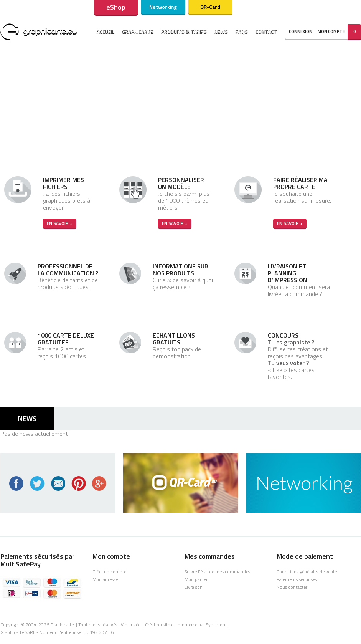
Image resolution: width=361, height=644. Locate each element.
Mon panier (196, 579)
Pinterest (79, 483)
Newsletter (58, 483)
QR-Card (210, 7)
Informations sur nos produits (180, 270)
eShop (116, 7)
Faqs (241, 31)
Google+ (99, 483)
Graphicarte (137, 31)
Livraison (194, 587)
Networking (163, 7)
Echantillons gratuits (174, 339)
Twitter (37, 483)
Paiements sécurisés (297, 579)
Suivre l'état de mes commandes (217, 572)
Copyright (10, 625)
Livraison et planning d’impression (288, 273)
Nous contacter (292, 587)
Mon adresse (105, 579)
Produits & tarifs (184, 31)
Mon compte (331, 31)
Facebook (16, 483)
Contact (266, 31)
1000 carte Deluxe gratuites (66, 339)
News (221, 31)
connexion (301, 31)
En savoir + (60, 223)
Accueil (105, 31)
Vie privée (131, 625)
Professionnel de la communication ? (68, 270)
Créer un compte (109, 572)
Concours (283, 335)
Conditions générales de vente (307, 572)
